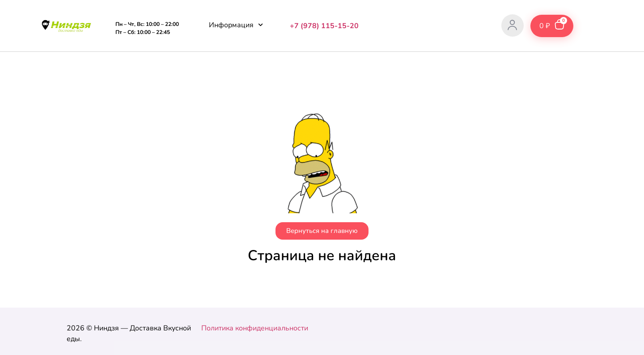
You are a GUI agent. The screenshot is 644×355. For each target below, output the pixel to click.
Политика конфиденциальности (255, 328)
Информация (236, 25)
